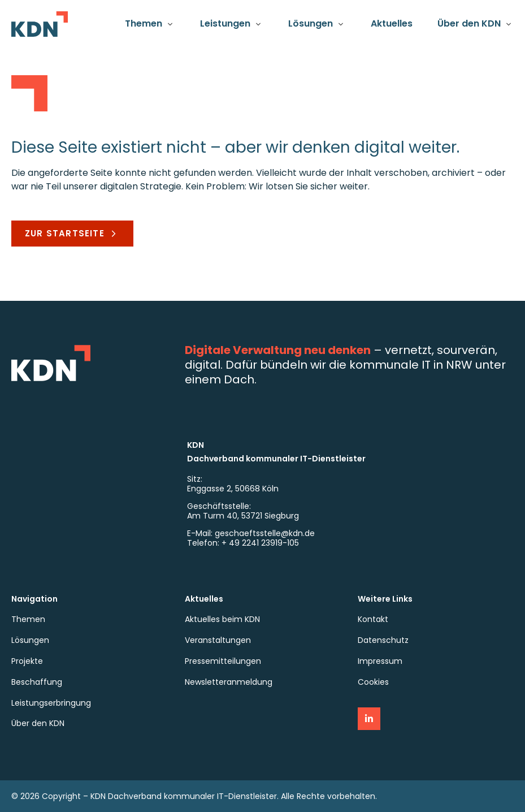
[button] (150, 24)
